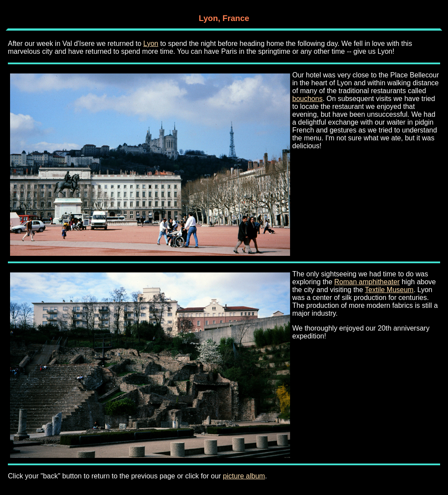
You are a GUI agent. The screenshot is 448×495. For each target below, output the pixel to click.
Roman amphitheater (367, 282)
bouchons (307, 99)
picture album (244, 476)
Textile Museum (389, 290)
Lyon (151, 44)
